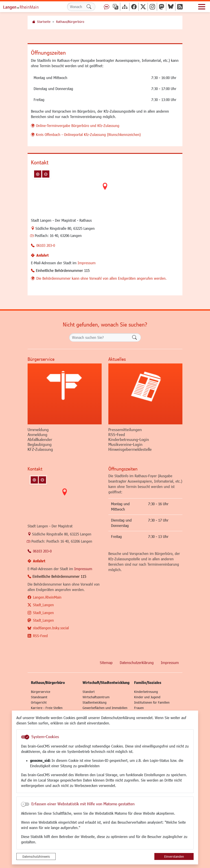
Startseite (44, 22)
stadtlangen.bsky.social (51, 628)
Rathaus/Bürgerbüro (70, 22)
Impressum (87, 263)
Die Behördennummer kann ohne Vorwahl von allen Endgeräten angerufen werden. (102, 278)
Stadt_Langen (43, 605)
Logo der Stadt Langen (26, 7)
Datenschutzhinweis (36, 856)
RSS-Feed (40, 636)
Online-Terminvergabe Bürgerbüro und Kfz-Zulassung (78, 126)
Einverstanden (174, 856)
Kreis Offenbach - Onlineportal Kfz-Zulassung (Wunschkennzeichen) (88, 134)
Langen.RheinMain (47, 597)
